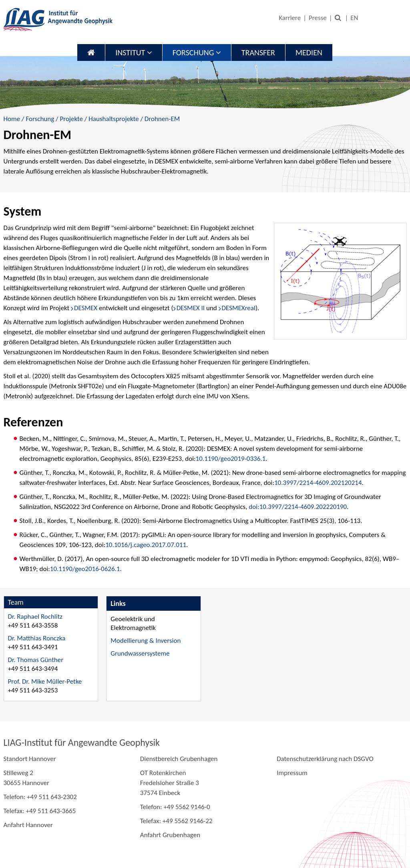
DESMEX (86, 308)
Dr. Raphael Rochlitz (35, 617)
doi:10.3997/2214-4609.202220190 (298, 507)
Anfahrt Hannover (28, 825)
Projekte (71, 119)
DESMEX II (191, 308)
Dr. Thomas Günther (36, 660)
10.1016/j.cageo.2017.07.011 (146, 545)
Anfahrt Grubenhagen (170, 835)
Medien (309, 52)
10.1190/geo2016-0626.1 (85, 569)
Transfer (258, 52)
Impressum (292, 773)
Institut (134, 52)
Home (12, 119)
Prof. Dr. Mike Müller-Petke (45, 681)
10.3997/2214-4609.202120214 (318, 483)
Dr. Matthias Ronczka (37, 638)
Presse (318, 18)
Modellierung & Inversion (146, 641)
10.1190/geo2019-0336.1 (231, 459)
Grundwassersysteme (140, 653)
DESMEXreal (239, 308)
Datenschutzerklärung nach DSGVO (325, 759)
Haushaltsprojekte (114, 119)
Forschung (197, 52)
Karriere (290, 18)
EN (354, 18)
